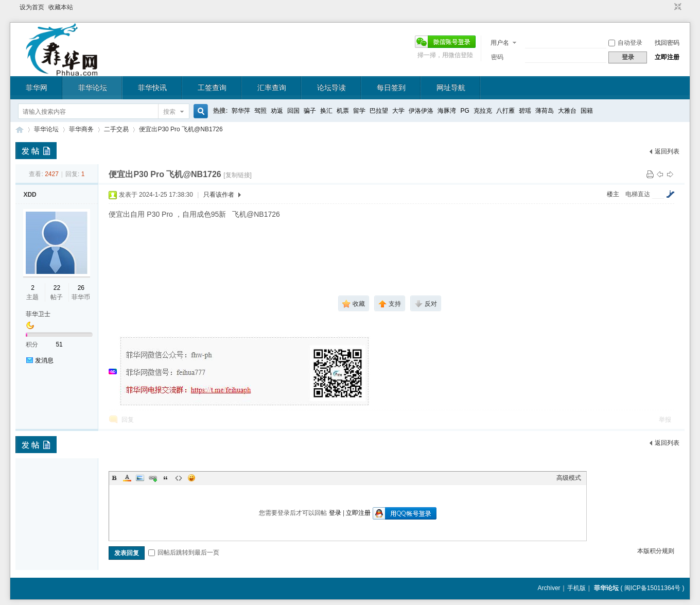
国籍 (587, 111)
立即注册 (667, 57)
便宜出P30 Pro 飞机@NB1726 (181, 129)
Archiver (549, 588)
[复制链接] (238, 175)
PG (465, 111)
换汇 (326, 111)
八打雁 (505, 111)
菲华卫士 (38, 314)
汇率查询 (272, 88)
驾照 (260, 111)
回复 (128, 420)
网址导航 (451, 88)
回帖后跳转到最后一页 (184, 552)
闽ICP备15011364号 (652, 588)
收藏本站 (61, 7)
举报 (665, 420)
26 (81, 288)
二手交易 (116, 129)
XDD (30, 195)
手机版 (576, 588)
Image (140, 478)
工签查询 (212, 88)
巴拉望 (379, 111)
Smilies (191, 478)
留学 (359, 111)
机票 (343, 111)
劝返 (277, 111)
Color (127, 478)
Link (153, 478)
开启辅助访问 (668, 7)
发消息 (44, 360)
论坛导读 (331, 88)
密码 (497, 57)
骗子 (310, 111)
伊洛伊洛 (421, 111)
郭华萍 (241, 111)
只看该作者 (219, 195)
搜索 (169, 112)
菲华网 (37, 88)
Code (179, 478)
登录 (335, 513)
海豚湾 (447, 111)
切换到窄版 (677, 7)
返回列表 (667, 151)
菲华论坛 (93, 88)
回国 (293, 111)
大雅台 (567, 111)
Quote (166, 478)
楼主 (613, 194)
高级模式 (569, 478)
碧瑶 (525, 111)
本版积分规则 (656, 551)
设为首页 (32, 7)
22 (57, 288)
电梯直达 (638, 194)
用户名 (500, 43)
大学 (398, 111)
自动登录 (625, 43)
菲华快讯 (152, 88)
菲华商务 (81, 129)
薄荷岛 (545, 111)
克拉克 (483, 111)
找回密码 (667, 43)
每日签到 (391, 88)
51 (59, 344)
